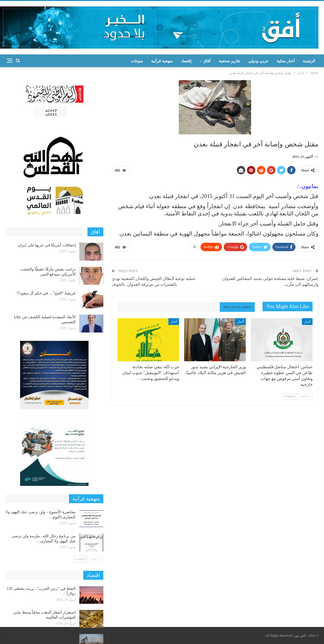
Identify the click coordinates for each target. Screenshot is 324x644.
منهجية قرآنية (162, 61)
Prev (305, 396)
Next (290, 396)
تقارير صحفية (230, 61)
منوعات (137, 61)
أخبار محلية (286, 61)
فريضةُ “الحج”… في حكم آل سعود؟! (46, 293)
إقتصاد (186, 61)
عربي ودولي (258, 61)
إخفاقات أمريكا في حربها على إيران (47, 245)
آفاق (207, 61)
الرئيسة (309, 61)
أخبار (307, 322)
